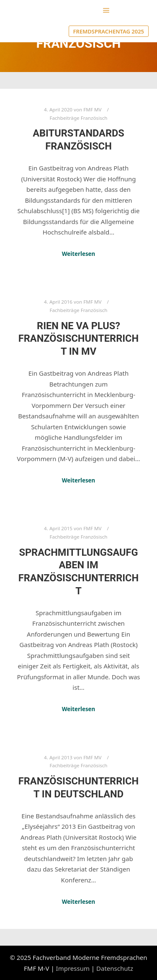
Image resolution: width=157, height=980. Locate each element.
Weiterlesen (79, 254)
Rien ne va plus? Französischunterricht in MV (78, 339)
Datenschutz (115, 968)
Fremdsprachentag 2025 (109, 31)
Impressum (73, 968)
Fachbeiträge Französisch (78, 118)
